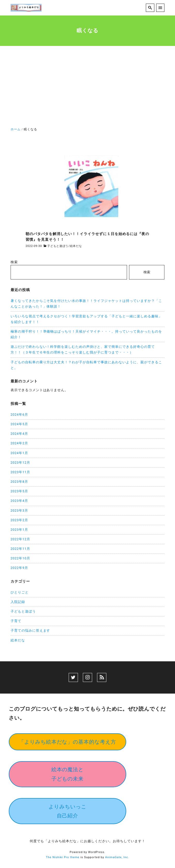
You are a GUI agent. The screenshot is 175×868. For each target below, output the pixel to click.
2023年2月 (19, 520)
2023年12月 (20, 463)
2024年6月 (19, 415)
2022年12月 (20, 539)
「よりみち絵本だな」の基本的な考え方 (68, 742)
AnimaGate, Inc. (117, 857)
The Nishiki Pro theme (63, 857)
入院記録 (18, 602)
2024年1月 (19, 453)
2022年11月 (20, 549)
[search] (150, 8)
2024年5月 (19, 424)
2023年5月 (19, 491)
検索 (14, 262)
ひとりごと (20, 592)
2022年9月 (19, 568)
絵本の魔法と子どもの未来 (68, 774)
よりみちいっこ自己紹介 (67, 811)
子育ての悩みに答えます (30, 630)
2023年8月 (19, 482)
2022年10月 (20, 558)
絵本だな (76, 246)
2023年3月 (19, 511)
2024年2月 (19, 443)
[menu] (160, 8)
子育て (16, 621)
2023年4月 (19, 501)
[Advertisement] (87, 88)
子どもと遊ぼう (58, 246)
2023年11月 (20, 472)
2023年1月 (19, 530)
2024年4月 (19, 434)
